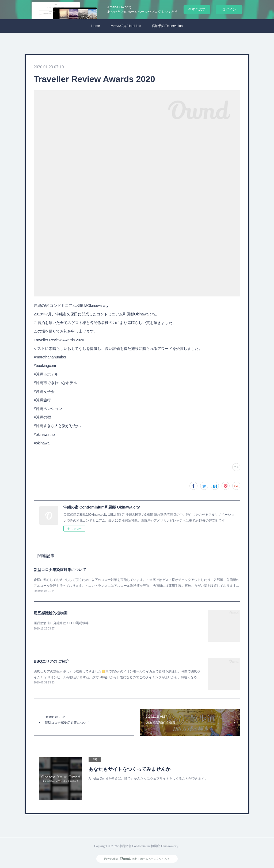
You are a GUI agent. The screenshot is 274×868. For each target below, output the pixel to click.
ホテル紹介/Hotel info (126, 26)
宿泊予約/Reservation (167, 26)
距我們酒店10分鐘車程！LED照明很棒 (61, 623)
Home (96, 26)
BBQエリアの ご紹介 (52, 661)
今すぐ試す (197, 9)
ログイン (229, 9)
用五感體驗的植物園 (51, 613)
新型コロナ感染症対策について (60, 570)
